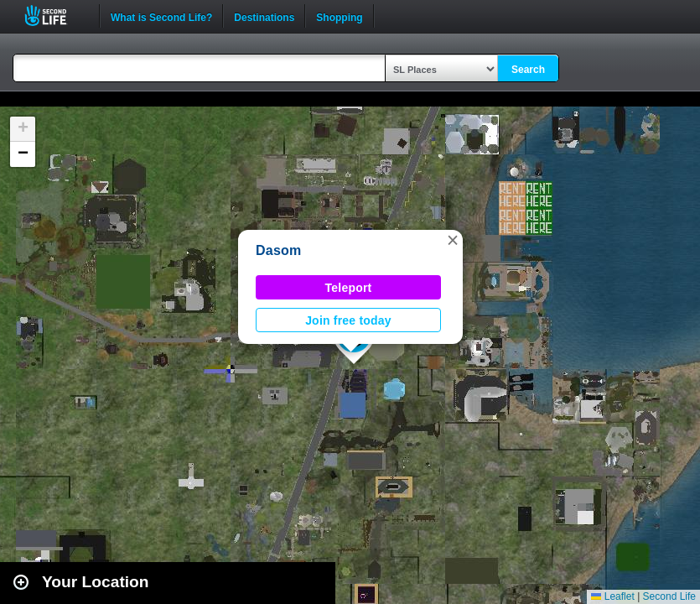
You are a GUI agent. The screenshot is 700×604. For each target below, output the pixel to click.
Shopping (339, 16)
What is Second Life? (161, 16)
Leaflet (612, 596)
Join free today (348, 320)
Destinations (264, 16)
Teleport (349, 288)
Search (528, 70)
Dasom (279, 250)
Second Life (55, 16)
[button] (453, 240)
